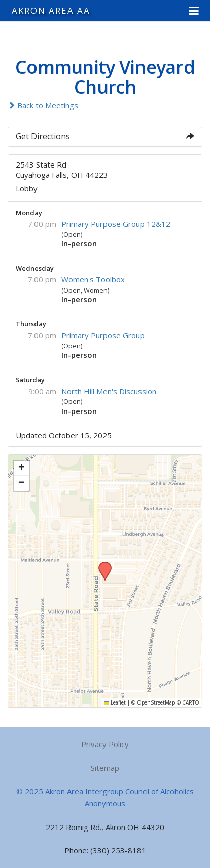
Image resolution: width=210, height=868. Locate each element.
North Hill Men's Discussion (109, 391)
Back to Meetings (43, 105)
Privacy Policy (105, 744)
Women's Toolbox (93, 279)
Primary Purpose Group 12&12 (116, 224)
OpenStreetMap (156, 702)
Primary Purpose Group (103, 335)
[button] (194, 11)
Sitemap (105, 768)
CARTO (191, 702)
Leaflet (115, 702)
